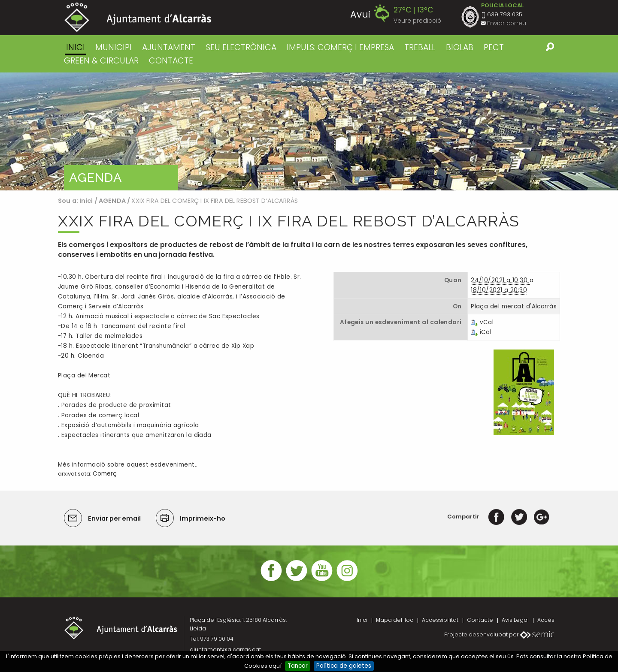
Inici (76, 47)
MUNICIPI (114, 47)
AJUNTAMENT (169, 47)
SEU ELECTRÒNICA (241, 47)
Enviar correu (507, 23)
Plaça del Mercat (84, 375)
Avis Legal (515, 620)
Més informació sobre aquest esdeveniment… (128, 465)
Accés (546, 620)
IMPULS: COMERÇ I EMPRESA (340, 47)
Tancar (298, 666)
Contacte (480, 620)
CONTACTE (171, 61)
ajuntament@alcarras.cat (225, 649)
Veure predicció (417, 21)
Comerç (105, 474)
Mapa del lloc (395, 620)
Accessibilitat (440, 620)
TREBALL (420, 47)
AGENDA (112, 201)
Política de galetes (344, 666)
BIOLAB (460, 47)
